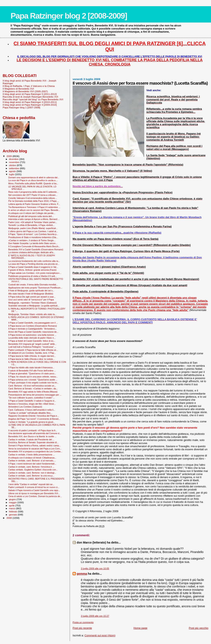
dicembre (14, 159)
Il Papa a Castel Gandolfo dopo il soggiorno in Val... (33, 267)
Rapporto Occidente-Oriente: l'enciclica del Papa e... (33, 416)
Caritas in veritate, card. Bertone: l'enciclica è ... (31, 467)
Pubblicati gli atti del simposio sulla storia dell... (31, 216)
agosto (13, 171)
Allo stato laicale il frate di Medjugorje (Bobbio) (31, 294)
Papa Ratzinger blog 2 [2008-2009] (69, 16)
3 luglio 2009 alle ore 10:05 (95, 568)
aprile (12, 506)
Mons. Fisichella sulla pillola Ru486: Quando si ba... (33, 183)
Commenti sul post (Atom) (100, 635)
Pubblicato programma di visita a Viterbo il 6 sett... (32, 276)
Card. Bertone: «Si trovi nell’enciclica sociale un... (32, 386)
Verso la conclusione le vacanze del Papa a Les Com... (35, 449)
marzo (13, 508)
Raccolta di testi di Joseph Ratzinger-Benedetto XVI (30, 97)
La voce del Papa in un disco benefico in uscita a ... (33, 180)
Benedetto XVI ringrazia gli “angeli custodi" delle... (32, 344)
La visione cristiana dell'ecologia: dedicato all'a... (32, 252)
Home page (140, 628)
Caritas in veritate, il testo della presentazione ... (31, 455)
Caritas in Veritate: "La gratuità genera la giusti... (32, 422)
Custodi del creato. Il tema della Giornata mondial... (33, 285)
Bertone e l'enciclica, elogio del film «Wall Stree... (32, 404)
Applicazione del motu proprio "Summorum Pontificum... (35, 288)
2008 (9, 518)
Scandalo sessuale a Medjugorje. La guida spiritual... (34, 306)
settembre (15, 168)
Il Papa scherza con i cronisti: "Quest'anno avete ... (33, 380)
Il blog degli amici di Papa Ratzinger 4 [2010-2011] (30, 102)
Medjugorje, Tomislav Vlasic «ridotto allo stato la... (32, 314)
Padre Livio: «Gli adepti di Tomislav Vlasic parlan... (33, 222)
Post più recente (82, 628)
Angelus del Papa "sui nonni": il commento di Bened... (34, 419)
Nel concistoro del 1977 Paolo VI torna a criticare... (33, 195)
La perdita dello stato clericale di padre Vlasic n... (32, 338)
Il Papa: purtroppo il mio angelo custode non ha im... (33, 383)
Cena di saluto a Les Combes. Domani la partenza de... (35, 496)
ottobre (13, 165)
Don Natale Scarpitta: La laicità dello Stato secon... (33, 243)
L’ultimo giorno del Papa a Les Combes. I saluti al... (33, 231)
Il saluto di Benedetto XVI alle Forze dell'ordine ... (32, 371)
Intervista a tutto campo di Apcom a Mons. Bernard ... (34, 219)
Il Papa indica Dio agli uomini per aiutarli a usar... (32, 297)
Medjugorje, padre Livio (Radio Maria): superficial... (33, 228)
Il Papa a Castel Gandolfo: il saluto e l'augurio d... (32, 401)
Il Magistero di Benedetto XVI (18, 89)
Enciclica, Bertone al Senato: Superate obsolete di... (33, 442)
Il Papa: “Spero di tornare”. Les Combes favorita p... (33, 234)
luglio (12, 174)
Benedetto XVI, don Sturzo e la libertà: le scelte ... (32, 436)
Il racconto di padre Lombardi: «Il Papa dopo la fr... (33, 430)
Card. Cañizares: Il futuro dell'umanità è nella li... (32, 410)
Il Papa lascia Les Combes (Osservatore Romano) (33, 326)
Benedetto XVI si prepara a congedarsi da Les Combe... (35, 451)
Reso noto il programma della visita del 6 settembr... (33, 192)
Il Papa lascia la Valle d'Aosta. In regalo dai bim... (32, 356)
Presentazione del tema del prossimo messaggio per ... (35, 395)
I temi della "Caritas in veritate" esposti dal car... (31, 484)
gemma (82, 574)
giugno (13, 499)
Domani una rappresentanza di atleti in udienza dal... (34, 177)
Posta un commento (83, 622)
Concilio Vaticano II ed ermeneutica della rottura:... (33, 198)
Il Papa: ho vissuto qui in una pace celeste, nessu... (33, 377)
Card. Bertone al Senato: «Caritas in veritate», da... (33, 389)
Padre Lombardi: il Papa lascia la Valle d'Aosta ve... (33, 350)
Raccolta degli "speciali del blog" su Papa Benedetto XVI (33, 99)
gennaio (13, 515)
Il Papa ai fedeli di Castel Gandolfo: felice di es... (32, 341)
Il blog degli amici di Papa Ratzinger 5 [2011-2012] (30, 94)
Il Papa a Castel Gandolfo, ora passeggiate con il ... (33, 323)
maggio (13, 502)
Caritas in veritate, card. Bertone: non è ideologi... (32, 473)
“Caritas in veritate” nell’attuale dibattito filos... (30, 413)
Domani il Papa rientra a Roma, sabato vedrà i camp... (35, 445)
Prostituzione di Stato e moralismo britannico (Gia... (33, 237)
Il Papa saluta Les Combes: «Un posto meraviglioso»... (35, 273)
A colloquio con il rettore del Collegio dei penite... (32, 213)
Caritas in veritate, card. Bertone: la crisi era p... (31, 476)
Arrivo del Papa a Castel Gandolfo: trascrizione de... (33, 332)
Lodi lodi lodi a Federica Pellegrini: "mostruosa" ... (32, 347)
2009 (9, 156)
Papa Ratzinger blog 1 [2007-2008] (21, 107)
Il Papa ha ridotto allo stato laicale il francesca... (31, 367)
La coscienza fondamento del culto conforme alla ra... (34, 261)
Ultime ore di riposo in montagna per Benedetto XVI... (34, 493)
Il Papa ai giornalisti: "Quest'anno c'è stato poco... (32, 373)
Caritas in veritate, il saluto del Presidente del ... (31, 440)
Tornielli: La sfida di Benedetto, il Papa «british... (31, 225)
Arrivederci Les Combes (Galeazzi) (25, 407)
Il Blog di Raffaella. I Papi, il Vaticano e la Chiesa (29, 86)
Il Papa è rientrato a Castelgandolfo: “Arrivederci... (32, 329)
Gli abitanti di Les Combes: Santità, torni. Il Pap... (32, 353)
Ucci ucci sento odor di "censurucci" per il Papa (31, 300)
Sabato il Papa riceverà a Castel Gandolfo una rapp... (34, 490)
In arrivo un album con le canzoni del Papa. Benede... (34, 210)
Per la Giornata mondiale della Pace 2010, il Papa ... (34, 201)
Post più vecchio (199, 628)
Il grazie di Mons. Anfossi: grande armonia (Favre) (32, 270)
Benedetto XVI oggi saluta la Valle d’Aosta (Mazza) (33, 392)
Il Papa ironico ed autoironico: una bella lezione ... (32, 335)
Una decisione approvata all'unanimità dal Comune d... (35, 433)
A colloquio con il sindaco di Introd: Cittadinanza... (32, 458)
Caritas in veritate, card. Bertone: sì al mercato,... (32, 461)
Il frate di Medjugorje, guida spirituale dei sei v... (31, 291)
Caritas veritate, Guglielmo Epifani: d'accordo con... (33, 470)
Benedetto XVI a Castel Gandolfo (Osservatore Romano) (36, 249)
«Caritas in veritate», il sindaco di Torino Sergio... (32, 240)
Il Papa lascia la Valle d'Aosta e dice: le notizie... (31, 359)
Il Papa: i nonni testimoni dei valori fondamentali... (32, 464)
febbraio (13, 512)
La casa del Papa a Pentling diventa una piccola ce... (34, 264)
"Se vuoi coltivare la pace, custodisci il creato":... (32, 398)
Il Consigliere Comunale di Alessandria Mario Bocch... (34, 246)
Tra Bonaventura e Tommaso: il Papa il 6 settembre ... (34, 207)
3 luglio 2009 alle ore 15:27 (95, 616)
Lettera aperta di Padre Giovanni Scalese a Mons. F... (34, 204)
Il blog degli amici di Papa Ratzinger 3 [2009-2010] (30, 105)
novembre (15, 162)
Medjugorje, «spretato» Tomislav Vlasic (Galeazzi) (32, 303)
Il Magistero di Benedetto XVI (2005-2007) (25, 91)
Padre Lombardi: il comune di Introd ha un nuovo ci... (34, 487)
